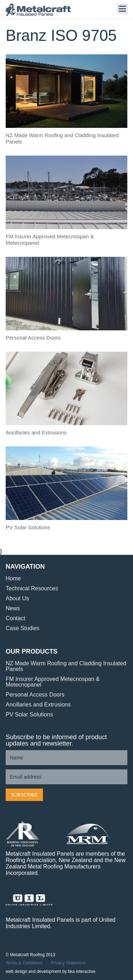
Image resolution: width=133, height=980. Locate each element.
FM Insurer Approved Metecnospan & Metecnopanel (53, 682)
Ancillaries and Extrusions (38, 705)
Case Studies (23, 628)
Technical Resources (32, 588)
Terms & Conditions (24, 963)
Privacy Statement (68, 963)
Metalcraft (41, 10)
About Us (17, 598)
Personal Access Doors (35, 695)
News (13, 608)
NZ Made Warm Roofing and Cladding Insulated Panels (66, 666)
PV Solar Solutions (29, 714)
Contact (15, 618)
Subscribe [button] (24, 795)
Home (13, 578)
